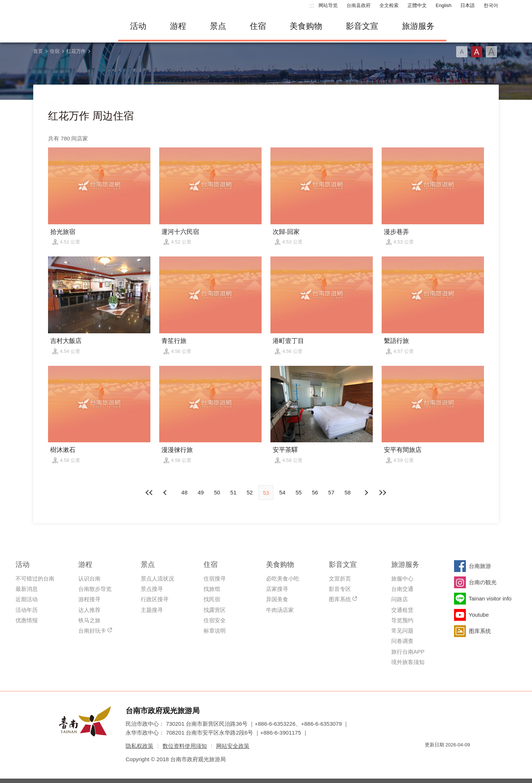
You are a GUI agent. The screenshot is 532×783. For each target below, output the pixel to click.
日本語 (468, 5)
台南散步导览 (95, 589)
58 (348, 492)
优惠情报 (27, 620)
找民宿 (212, 599)
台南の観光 (483, 582)
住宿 (258, 26)
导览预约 (402, 620)
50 (217, 492)
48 (185, 492)
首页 (38, 51)
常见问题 (402, 631)
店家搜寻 (277, 589)
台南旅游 (480, 566)
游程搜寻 (89, 599)
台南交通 (402, 589)
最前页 (150, 493)
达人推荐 (89, 610)
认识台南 (89, 578)
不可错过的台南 (35, 578)
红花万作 (76, 51)
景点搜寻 (152, 589)
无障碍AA (457, 758)
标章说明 (215, 631)
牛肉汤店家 (280, 610)
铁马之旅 (89, 620)
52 (250, 492)
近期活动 (27, 599)
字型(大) (491, 52)
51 (233, 492)
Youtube (479, 615)
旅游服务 (418, 26)
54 (282, 492)
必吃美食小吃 (283, 578)
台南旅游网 (70, 26)
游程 (178, 26)
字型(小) (462, 52)
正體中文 (417, 5)
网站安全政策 (233, 746)
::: (312, 5)
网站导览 (328, 5)
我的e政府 (430, 758)
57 (331, 492)
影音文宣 (362, 26)
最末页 (382, 493)
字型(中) (477, 52)
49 (201, 492)
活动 (138, 26)
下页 (166, 493)
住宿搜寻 (215, 578)
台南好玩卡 (92, 631)
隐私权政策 (139, 746)
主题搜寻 (152, 610)
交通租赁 (402, 610)
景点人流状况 (157, 578)
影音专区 (340, 589)
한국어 (491, 5)
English (444, 5)
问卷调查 (402, 641)
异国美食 (277, 599)
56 (315, 492)
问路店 (400, 599)
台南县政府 (359, 5)
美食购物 (306, 26)
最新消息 (27, 589)
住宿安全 (215, 620)
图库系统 (340, 599)
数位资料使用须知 (185, 746)
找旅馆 (212, 589)
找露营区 (215, 610)
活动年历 (27, 610)
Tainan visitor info (490, 598)
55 (299, 492)
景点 (218, 26)
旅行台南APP (408, 652)
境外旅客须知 (408, 662)
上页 (366, 493)
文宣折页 (340, 578)
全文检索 (389, 5)
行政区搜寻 (155, 599)
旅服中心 (402, 578)
